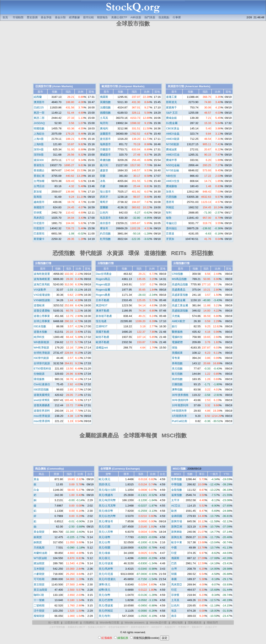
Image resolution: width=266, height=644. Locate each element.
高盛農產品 (179, 290)
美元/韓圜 (105, 548)
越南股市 (39, 202)
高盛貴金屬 (179, 300)
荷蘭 (103, 176)
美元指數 (177, 369)
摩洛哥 (104, 228)
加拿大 (170, 192)
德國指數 (105, 113)
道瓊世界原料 (42, 411)
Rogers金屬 (103, 290)
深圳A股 (39, 149)
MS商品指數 (179, 279)
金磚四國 (177, 516)
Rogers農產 (103, 295)
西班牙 (104, 197)
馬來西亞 (39, 218)
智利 (169, 213)
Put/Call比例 (179, 421)
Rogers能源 (103, 284)
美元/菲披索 (106, 563)
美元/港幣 (105, 537)
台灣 (174, 569)
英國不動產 (103, 332)
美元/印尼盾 (106, 574)
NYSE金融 (172, 170)
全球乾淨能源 (42, 353)
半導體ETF (184, 627)
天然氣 (176, 316)
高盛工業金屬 (180, 305)
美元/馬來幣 (106, 569)
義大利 (104, 165)
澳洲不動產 (103, 311)
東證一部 (39, 113)
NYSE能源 (172, 144)
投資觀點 (164, 17)
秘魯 (169, 218)
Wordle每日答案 (110, 623)
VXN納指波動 (42, 300)
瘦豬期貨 (39, 616)
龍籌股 (38, 197)
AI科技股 (136, 17)
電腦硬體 (177, 342)
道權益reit (102, 348)
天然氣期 (39, 548)
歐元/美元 (105, 479)
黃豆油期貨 (40, 590)
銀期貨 (38, 537)
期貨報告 (102, 17)
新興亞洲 (177, 527)
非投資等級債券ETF (118, 627)
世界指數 (177, 479)
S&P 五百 (172, 113)
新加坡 (38, 192)
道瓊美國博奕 (42, 395)
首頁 (5, 17)
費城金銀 (171, 118)
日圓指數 (177, 384)
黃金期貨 (39, 532)
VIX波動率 (40, 290)
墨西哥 (170, 202)
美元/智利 (105, 616)
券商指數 (177, 363)
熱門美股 (150, 17)
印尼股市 (39, 223)
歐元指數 (177, 374)
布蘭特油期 (40, 553)
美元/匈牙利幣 (107, 500)
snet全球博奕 (42, 400)
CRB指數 (177, 274)
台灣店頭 (39, 186)
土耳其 (104, 118)
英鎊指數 (177, 379)
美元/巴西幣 (106, 600)
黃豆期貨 (39, 585)
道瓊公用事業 (42, 316)
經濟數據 (74, 17)
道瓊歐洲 (39, 305)
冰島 (103, 181)
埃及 (174, 611)
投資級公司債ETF (97, 627)
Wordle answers (135, 623)
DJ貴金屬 (172, 123)
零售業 (176, 358)
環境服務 (39, 379)
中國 (174, 548)
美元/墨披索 (106, 605)
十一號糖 (39, 600)
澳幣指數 (177, 389)
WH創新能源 (41, 342)
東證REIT (102, 305)
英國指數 (105, 102)
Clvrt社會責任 (42, 384)
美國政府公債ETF (76, 627)
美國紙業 (177, 353)
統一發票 (54, 623)
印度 (174, 553)
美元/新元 (105, 558)
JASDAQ (39, 123)
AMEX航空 (179, 321)
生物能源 (39, 374)
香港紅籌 (39, 176)
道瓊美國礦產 (42, 405)
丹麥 (103, 186)
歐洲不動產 (103, 342)
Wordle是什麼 (158, 623)
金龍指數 (177, 490)
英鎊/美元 (105, 484)
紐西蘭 (38, 97)
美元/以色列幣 (107, 516)
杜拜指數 (105, 239)
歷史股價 (32, 17)
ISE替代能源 (41, 358)
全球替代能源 (42, 363)
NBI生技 (171, 176)
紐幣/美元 (105, 590)
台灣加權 (39, 181)
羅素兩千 (171, 107)
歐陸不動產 (103, 337)
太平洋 (175, 500)
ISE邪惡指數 (41, 389)
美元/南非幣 (106, 511)
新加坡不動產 (104, 316)
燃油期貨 (39, 563)
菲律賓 (38, 213)
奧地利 (104, 128)
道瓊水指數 (40, 332)
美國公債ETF (119, 17)
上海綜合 (39, 134)
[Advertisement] (133, 56)
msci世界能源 (42, 416)
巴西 (174, 563)
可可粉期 (39, 579)
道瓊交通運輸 (42, 311)
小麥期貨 (39, 574)
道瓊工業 (171, 97)
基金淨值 (46, 17)
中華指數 (177, 484)
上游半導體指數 (57, 627)
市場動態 (18, 17)
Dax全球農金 (104, 274)
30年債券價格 (180, 395)
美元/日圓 (105, 527)
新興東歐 (177, 532)
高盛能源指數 (180, 311)
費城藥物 (171, 186)
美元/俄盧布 (106, 495)
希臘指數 (105, 160)
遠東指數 (177, 495)
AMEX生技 (173, 181)
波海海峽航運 (42, 279)
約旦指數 (105, 234)
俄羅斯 (104, 97)
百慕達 (170, 234)
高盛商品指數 (180, 284)
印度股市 (39, 228)
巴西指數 (171, 197)
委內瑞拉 (171, 228)
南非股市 (105, 223)
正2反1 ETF (211, 627)
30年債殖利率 (180, 400)
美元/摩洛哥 (106, 521)
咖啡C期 (39, 595)
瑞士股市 (105, 192)
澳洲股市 (39, 102)
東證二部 (39, 118)
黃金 (36, 479)
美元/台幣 (105, 542)
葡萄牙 (104, 202)
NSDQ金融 (173, 165)
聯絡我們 (212, 623)
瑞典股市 (105, 144)
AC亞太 (176, 506)
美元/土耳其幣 (107, 506)
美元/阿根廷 (106, 611)
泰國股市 (39, 207)
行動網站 (89, 623)
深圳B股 (39, 155)
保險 (175, 348)
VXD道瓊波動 (42, 295)
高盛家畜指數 (180, 295)
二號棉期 (39, 605)
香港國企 (39, 170)
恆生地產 (101, 321)
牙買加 (170, 239)
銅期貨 (38, 542)
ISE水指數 (40, 326)
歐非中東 (177, 542)
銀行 (175, 326)
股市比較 (89, 17)
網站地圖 (177, 623)
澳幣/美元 (105, 585)
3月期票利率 (179, 416)
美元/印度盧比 (107, 579)
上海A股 (39, 139)
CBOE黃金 (173, 128)
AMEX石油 (173, 155)
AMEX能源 (173, 139)
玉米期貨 (39, 569)
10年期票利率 (180, 405)
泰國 (174, 579)
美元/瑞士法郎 (107, 490)
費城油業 (171, 149)
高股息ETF (170, 627)
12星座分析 (71, 623)
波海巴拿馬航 (42, 284)
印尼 (174, 590)
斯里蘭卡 (39, 239)
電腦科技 (177, 337)
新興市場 (177, 521)
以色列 (104, 213)
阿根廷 (170, 207)
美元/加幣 (105, 595)
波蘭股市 (105, 134)
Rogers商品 (103, 279)
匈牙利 (104, 123)
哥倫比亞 (171, 223)
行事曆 (177, 17)
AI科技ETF (157, 627)
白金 (36, 490)
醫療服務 (177, 332)
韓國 (174, 574)
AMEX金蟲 (173, 134)
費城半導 (171, 160)
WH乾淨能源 (41, 348)
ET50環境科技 (42, 369)
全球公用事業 (42, 321)
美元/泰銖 (105, 553)
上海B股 (39, 144)
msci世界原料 (42, 421)
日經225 (39, 107)
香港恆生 (39, 165)
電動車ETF (197, 627)
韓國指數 (39, 128)
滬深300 (39, 160)
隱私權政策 (195, 623)
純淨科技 (39, 337)
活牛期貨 (39, 611)
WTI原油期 (40, 558)
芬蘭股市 (105, 149)
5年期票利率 (179, 411)
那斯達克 (171, 102)
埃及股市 (105, 218)
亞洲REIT (102, 326)
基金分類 (60, 17)
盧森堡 (104, 170)
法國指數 (105, 107)
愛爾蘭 (104, 207)
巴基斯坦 (39, 234)
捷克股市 (105, 139)
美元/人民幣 (106, 532)
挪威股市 (105, 155)
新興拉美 (177, 537)
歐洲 (174, 511)
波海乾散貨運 (42, 274)
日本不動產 (103, 300)
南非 (174, 616)
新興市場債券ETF (140, 627)
